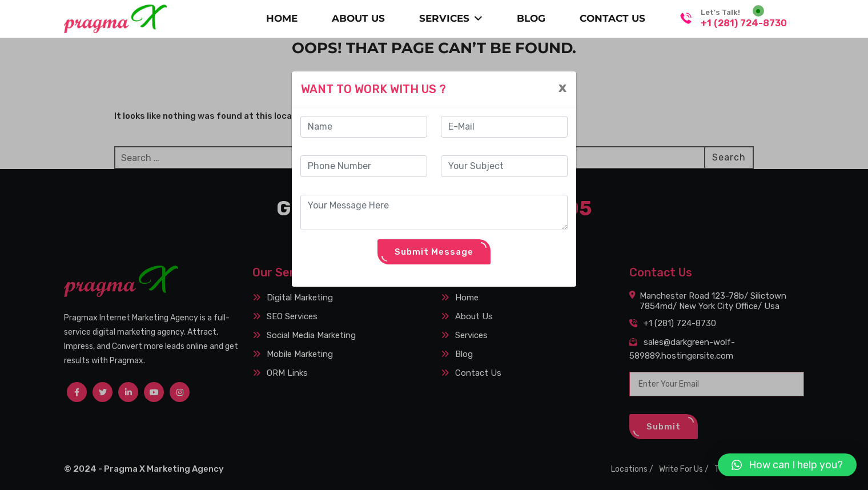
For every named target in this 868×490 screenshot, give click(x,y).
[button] (787, 465)
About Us (358, 18)
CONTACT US (612, 18)
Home (282, 18)
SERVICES (451, 18)
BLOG (531, 18)
